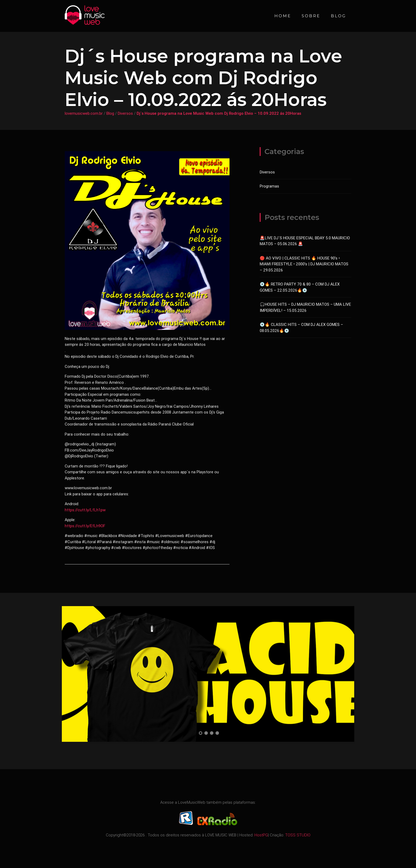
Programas (269, 186)
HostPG (261, 835)
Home (283, 16)
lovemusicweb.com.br (84, 113)
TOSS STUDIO (298, 835)
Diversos (125, 113)
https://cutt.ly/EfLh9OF (85, 526)
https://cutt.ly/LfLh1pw (85, 510)
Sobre (311, 16)
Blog (338, 16)
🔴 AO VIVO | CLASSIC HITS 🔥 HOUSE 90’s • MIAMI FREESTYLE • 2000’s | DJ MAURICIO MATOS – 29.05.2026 (304, 264)
